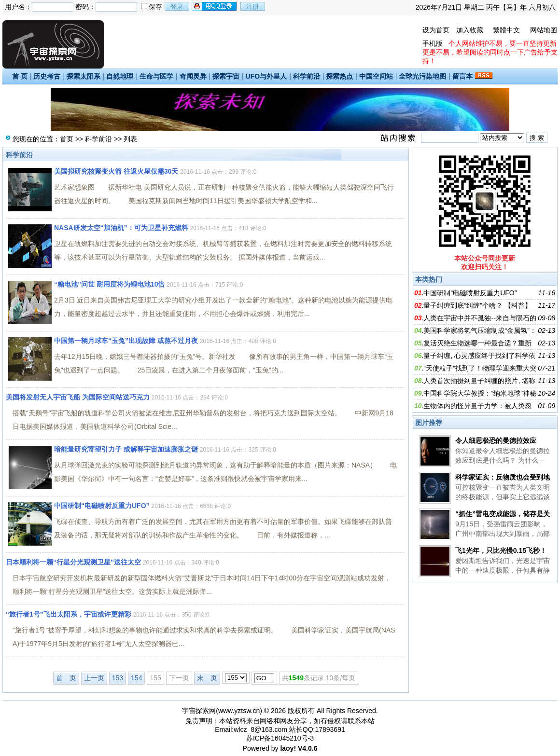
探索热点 (339, 76)
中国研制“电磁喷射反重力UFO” (102, 506)
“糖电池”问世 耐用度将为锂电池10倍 (109, 284)
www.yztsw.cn (239, 711)
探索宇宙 (226, 76)
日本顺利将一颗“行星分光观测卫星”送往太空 (73, 562)
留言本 (462, 76)
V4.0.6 (308, 748)
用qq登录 (215, 6)
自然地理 (120, 76)
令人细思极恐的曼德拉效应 (496, 440)
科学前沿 (307, 76)
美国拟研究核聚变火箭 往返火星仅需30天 (116, 171)
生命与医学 (156, 76)
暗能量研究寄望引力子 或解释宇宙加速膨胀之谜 (126, 449)
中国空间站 (376, 76)
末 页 (207, 678)
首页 (67, 139)
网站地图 (544, 30)
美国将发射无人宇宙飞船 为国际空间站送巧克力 (78, 397)
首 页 (20, 76)
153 (118, 678)
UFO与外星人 (266, 76)
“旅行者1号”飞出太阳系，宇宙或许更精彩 (69, 614)
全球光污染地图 (422, 76)
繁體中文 (506, 30)
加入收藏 (470, 30)
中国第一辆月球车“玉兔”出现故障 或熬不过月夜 (126, 341)
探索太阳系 (84, 76)
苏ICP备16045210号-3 (280, 738)
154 (136, 678)
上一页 (94, 678)
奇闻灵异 (193, 76)
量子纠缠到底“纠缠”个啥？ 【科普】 (477, 305)
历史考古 (47, 76)
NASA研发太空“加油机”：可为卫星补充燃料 (121, 228)
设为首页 (436, 30)
